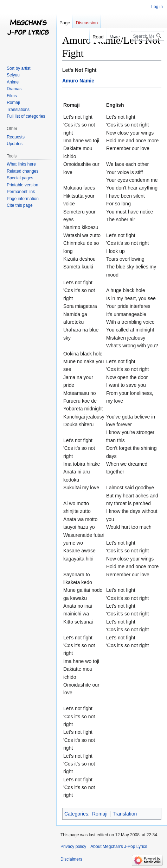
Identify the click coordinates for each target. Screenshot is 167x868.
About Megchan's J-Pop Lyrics (119, 847)
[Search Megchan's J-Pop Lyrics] (147, 36)
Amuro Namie (78, 81)
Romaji (100, 814)
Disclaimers (71, 859)
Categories (76, 814)
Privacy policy (73, 847)
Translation (125, 814)
